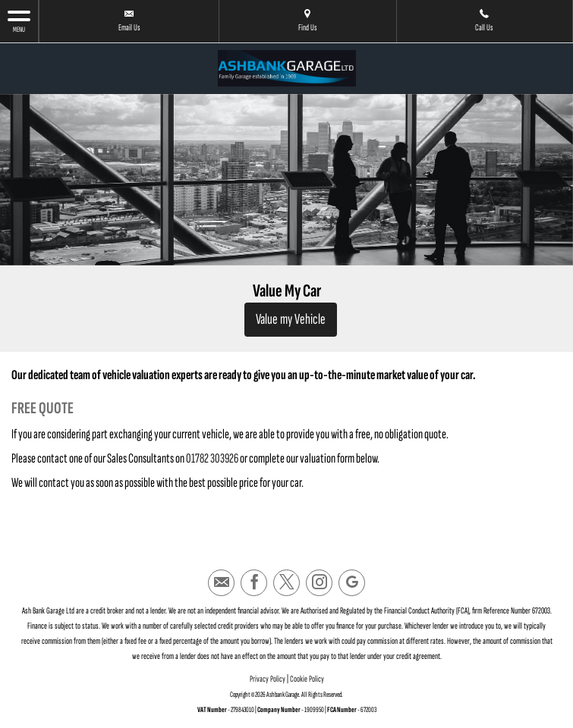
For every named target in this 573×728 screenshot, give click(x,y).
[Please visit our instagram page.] (319, 583)
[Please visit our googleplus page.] (352, 583)
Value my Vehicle (291, 319)
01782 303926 (212, 458)
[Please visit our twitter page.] (286, 583)
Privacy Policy (268, 679)
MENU (19, 21)
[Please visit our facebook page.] (254, 583)
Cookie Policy (307, 679)
